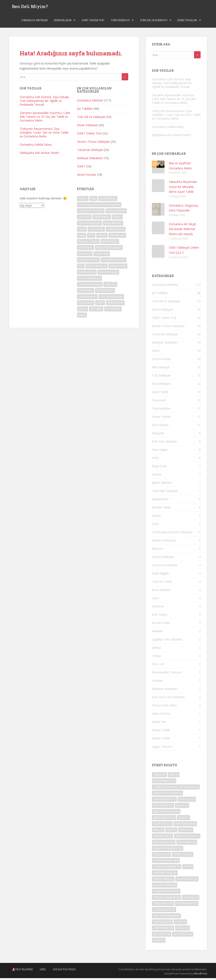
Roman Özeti (161, 625)
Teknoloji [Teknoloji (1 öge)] (110, 286)
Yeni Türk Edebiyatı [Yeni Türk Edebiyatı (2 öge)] (111, 299)
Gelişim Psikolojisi (164, 542)
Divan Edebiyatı (87, 127)
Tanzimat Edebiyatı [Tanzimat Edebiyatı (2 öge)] (90, 286)
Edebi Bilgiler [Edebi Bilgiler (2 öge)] (102, 219)
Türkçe (157, 658)
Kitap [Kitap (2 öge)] (82, 237)
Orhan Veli (159, 724)
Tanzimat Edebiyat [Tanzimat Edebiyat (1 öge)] (89, 280)
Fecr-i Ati (158, 666)
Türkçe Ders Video (164, 707)
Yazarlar (157, 682)
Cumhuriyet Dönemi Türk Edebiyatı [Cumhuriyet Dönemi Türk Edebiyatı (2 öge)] (99, 207)
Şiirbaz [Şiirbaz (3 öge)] (83, 311)
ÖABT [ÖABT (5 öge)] (100, 305)
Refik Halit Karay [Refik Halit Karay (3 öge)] (97, 268)
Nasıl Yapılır (160, 452)
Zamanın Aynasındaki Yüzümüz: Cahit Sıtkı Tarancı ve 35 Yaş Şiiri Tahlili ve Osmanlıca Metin (45, 119)
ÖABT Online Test (93, 22)
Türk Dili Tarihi (162, 583)
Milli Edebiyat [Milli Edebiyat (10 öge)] (110, 243)
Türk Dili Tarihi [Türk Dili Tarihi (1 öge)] (105, 293)
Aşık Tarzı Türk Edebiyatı (168, 699)
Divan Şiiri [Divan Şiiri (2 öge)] (84, 219)
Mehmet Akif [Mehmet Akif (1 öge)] (117, 237)
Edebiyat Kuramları (165, 691)
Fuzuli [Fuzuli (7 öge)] (82, 231)
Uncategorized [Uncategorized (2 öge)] (87, 299)
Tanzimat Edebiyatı (90, 152)
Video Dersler (161, 715)
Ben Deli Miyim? (30, 7)
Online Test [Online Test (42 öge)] (102, 256)
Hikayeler (158, 435)
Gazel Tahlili (160, 394)
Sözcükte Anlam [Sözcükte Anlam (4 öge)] (108, 274)
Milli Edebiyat (161, 369)
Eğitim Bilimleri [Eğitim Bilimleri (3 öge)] (113, 225)
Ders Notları (160, 427)
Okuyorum (159, 402)
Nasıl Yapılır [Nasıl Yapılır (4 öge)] (86, 250)
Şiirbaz (156, 649)
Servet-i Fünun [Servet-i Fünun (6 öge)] (87, 274)
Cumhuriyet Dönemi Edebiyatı (172, 534)
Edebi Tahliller (187, 22)
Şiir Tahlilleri (85, 110)
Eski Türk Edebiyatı (165, 443)
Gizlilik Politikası (64, 971)
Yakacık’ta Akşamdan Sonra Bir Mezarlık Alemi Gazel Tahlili (183, 189)
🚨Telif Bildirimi (22, 971)
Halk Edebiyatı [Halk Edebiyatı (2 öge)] (116, 231)
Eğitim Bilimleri (162, 485)
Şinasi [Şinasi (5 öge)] (82, 317)
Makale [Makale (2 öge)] (102, 237)
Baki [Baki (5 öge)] (93, 201)
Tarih (155, 526)
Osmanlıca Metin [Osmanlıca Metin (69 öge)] (88, 262)
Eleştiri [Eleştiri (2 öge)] (117, 219)
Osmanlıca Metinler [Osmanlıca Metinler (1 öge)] (114, 262)
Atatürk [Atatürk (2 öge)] (83, 201)
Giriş (43, 971)
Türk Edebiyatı (120, 22)
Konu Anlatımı (161, 592)
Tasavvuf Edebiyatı (165, 567)
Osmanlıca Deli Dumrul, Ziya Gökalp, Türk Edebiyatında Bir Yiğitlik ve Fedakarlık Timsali (45, 103)
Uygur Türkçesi (162, 748)
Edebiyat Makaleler (90, 160)
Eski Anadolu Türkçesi (167, 674)
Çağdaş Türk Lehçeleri (167, 641)
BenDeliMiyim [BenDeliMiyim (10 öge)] (108, 201)
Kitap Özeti (159, 468)
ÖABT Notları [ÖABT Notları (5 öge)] (115, 305)
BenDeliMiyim (161, 386)
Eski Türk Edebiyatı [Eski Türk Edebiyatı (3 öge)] (89, 225)
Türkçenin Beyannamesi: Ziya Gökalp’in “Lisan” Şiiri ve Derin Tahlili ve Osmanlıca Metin (44, 135)
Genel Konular (87, 176)
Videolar (157, 633)
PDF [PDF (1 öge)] (81, 268)
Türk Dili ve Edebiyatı (154, 22)
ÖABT (81, 168)
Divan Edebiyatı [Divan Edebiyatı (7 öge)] (116, 213)
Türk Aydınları (161, 410)
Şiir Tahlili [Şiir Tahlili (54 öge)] (96, 311)
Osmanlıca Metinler (34, 22)
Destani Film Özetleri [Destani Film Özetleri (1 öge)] (91, 213)
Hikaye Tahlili (161, 732)
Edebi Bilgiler (63, 22)
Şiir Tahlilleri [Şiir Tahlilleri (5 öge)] (113, 311)
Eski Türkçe (160, 616)
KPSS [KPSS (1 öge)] (91, 237)
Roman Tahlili (161, 509)
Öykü (155, 600)
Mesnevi (158, 550)
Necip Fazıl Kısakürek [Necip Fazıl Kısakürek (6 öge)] (109, 250)
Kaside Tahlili (161, 740)
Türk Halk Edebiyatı (165, 493)
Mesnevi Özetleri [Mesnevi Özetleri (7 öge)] (88, 243)
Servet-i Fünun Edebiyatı (93, 143)
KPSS (155, 460)
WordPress (200, 976)
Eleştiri (156, 517)
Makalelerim (160, 501)
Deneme (158, 608)
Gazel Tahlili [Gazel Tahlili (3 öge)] (96, 231)
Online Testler (161, 419)
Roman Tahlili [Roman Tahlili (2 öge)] (118, 268)
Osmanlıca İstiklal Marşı (36, 147)
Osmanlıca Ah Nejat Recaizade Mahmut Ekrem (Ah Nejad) (182, 231)
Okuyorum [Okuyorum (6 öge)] (85, 256)
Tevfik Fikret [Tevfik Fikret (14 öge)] (86, 293)
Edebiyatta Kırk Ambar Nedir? (39, 155)
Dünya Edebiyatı (163, 559)
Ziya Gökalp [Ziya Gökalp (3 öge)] (86, 305)
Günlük (157, 476)
